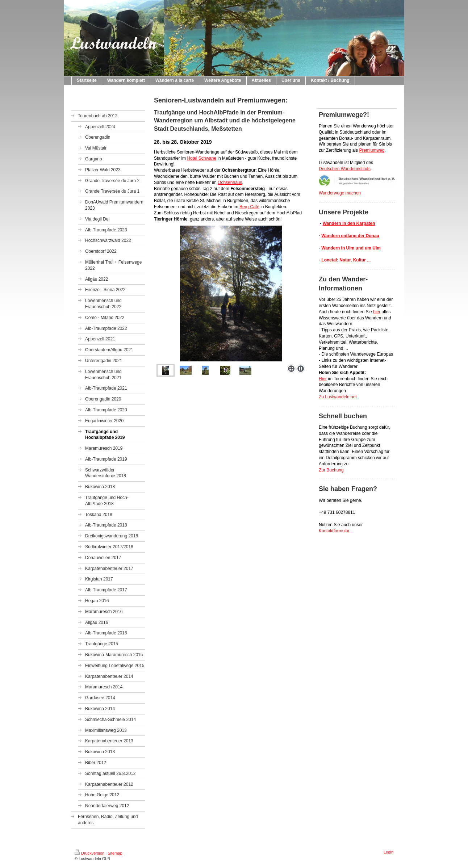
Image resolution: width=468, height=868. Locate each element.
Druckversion (89, 853)
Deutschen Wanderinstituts (345, 169)
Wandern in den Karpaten (349, 223)
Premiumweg (372, 150)
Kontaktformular (334, 531)
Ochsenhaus (230, 183)
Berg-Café (249, 207)
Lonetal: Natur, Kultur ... (346, 260)
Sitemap (115, 853)
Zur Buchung (331, 470)
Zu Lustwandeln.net (338, 397)
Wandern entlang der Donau (350, 236)
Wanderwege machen (340, 193)
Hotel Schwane (202, 158)
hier (377, 312)
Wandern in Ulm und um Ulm (351, 248)
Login (388, 852)
